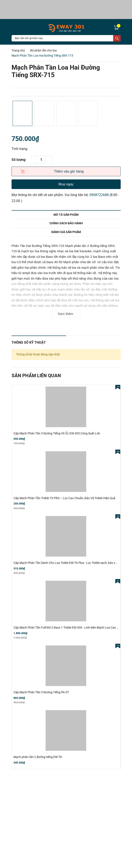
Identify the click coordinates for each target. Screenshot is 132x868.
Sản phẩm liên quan (36, 376)
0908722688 (99, 195)
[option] (66, 96)
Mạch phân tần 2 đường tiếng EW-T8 (38, 757)
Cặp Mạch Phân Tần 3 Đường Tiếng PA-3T (41, 692)
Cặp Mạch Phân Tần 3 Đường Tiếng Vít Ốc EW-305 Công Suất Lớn (57, 433)
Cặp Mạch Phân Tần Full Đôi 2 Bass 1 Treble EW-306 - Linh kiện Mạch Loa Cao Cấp (68, 628)
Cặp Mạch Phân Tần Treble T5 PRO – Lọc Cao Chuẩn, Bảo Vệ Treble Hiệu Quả (64, 498)
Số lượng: (19, 160)
